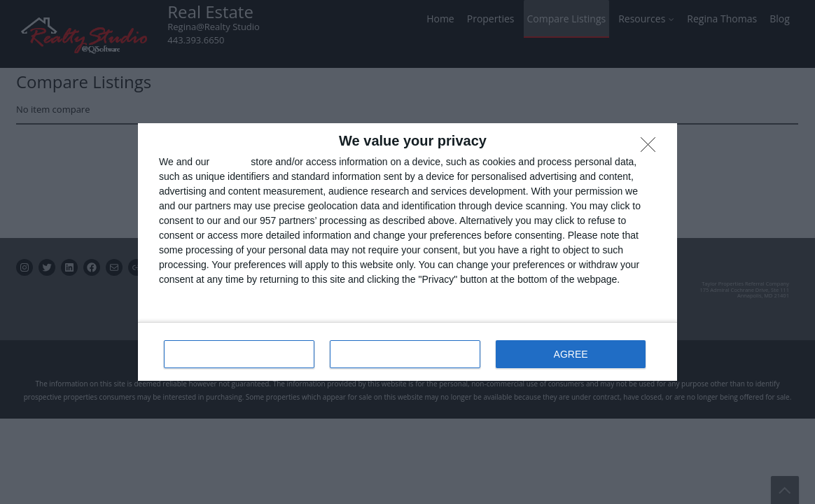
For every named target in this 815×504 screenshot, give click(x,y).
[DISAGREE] (652, 148)
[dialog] (407, 252)
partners (230, 162)
